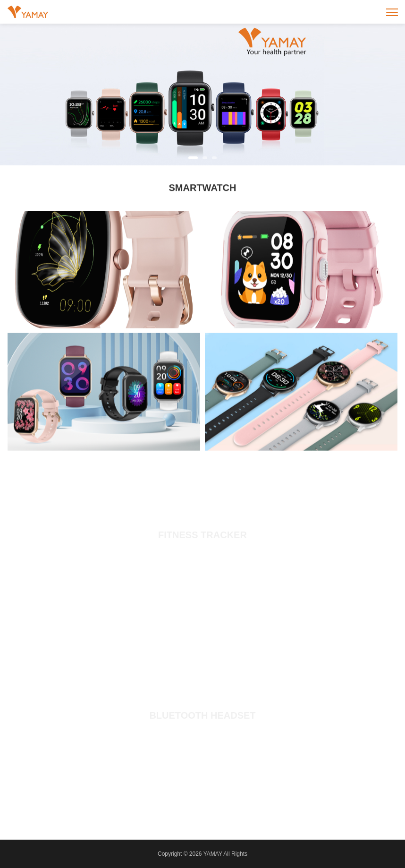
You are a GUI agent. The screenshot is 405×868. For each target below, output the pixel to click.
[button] (193, 158)
